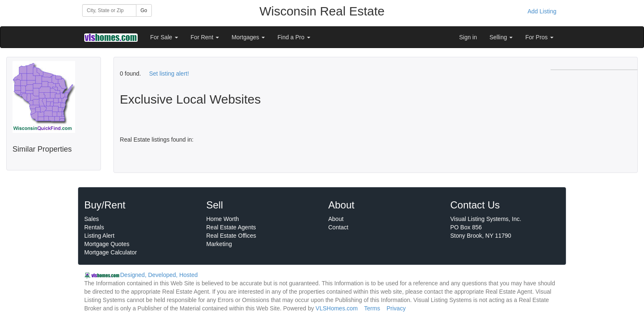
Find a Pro (294, 37)
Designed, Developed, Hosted (159, 275)
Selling (501, 37)
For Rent (205, 37)
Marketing (219, 244)
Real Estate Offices (231, 236)
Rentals (94, 227)
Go (144, 10)
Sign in (468, 37)
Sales (92, 219)
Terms (372, 308)
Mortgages (248, 37)
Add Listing (542, 11)
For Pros (539, 37)
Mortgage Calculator (111, 252)
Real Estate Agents (231, 227)
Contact (338, 227)
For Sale (164, 37)
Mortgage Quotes (107, 244)
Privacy (396, 308)
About (336, 219)
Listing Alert (99, 236)
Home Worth (223, 219)
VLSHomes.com (337, 308)
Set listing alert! (169, 74)
